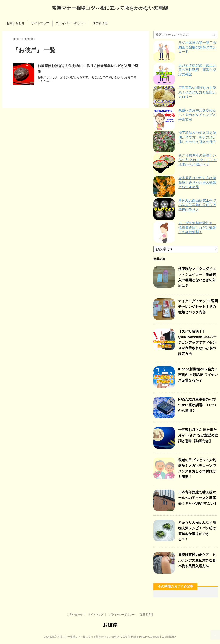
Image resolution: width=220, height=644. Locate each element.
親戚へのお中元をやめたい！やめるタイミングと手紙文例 (197, 115)
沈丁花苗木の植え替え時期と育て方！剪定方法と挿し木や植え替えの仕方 (197, 137)
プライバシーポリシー (71, 23)
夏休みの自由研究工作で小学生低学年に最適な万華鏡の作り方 (197, 205)
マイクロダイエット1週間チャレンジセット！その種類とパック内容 (198, 307)
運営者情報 (100, 23)
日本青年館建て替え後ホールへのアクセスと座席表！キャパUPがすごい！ (198, 498)
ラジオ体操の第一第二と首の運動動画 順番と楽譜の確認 (197, 70)
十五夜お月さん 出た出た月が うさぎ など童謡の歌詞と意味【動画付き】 (198, 435)
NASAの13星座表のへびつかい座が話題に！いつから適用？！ (197, 405)
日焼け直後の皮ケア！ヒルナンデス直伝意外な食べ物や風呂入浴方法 (197, 560)
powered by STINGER (164, 637)
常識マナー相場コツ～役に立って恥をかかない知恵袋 (110, 8)
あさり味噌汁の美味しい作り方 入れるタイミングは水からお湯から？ (198, 160)
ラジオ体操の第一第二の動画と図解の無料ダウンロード (197, 47)
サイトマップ (40, 23)
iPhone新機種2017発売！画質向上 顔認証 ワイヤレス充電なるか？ (198, 375)
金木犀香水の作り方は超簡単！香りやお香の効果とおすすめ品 (197, 182)
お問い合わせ (15, 23)
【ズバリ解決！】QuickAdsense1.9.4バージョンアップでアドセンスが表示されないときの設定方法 (197, 343)
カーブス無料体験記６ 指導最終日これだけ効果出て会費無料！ (197, 228)
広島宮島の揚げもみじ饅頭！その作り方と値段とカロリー (197, 92)
